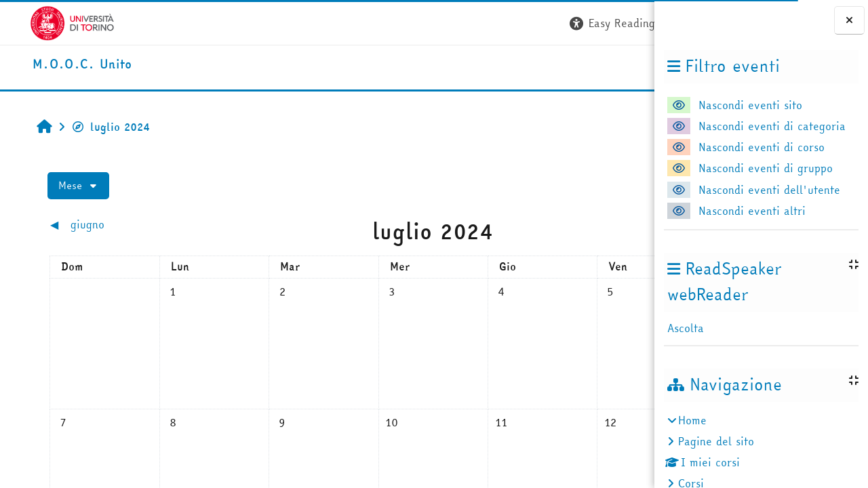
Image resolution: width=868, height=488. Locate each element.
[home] (53, 65)
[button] (450, 23)
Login (630, 23)
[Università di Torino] (42, 22)
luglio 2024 (87, 127)
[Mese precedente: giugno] (102, 225)
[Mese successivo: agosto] (566, 225)
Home (692, 420)
